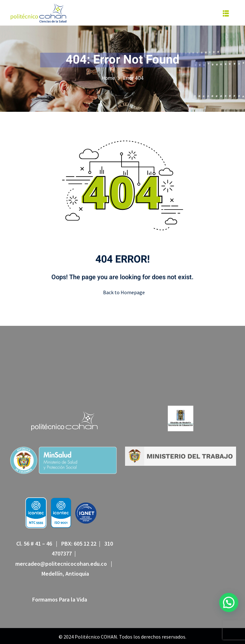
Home (108, 78)
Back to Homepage (123, 292)
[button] (229, 602)
